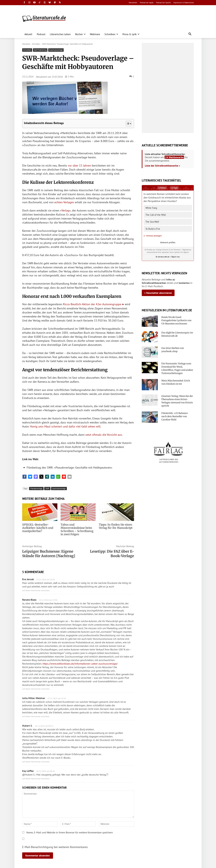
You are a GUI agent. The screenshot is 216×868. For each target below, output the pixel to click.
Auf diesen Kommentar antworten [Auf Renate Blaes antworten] (36, 689)
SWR (47, 488)
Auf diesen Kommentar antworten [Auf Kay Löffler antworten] (36, 779)
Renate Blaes (29, 600)
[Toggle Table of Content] (127, 124)
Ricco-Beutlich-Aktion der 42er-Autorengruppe (92, 304)
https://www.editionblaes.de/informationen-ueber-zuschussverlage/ (80, 664)
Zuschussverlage (56, 50)
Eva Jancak (28, 579)
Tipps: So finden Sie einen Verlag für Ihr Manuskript (115, 526)
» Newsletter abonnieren (158, 293)
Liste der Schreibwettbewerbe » (162, 166)
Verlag (65, 210)
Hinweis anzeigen (153, 236)
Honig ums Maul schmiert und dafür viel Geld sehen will (65, 426)
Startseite (26, 44)
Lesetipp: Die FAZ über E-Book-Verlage (112, 554)
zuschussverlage (59, 488)
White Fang (151, 208)
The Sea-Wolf (152, 222)
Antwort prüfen (168, 242)
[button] (190, 34)
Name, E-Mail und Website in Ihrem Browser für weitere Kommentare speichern (70, 832)
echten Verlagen (64, 202)
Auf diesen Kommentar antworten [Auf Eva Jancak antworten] (36, 590)
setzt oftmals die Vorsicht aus (104, 435)
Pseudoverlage (36, 488)
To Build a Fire (153, 229)
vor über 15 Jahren (79, 165)
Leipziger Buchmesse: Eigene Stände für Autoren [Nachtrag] (49, 554)
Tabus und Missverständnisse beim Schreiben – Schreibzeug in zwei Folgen (78, 529)
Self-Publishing (40, 50)
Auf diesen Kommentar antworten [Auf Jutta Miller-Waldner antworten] (36, 716)
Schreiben (36, 44)
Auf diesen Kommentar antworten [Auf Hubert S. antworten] (36, 762)
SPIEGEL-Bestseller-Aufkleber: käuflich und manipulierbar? (37, 528)
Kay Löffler (28, 771)
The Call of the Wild (156, 215)
